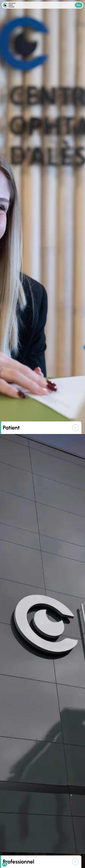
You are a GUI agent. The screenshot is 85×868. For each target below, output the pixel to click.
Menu (79, 5)
